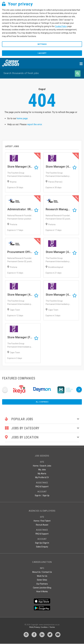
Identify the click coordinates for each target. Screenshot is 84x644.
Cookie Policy (61, 26)
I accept (42, 53)
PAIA (31, 627)
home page (22, 119)
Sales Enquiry (42, 547)
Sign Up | (39, 543)
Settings (42, 44)
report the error (35, 125)
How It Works (42, 592)
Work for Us (42, 576)
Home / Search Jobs (42, 466)
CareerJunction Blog (42, 588)
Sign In (38, 496)
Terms (52, 627)
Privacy (37, 627)
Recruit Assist (42, 525)
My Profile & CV (42, 478)
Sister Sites (42, 580)
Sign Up (46, 496)
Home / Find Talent (42, 521)
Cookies (44, 627)
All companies (42, 402)
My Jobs (42, 470)
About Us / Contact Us (42, 572)
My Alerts (42, 474)
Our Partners (42, 584)
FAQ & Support (42, 487)
